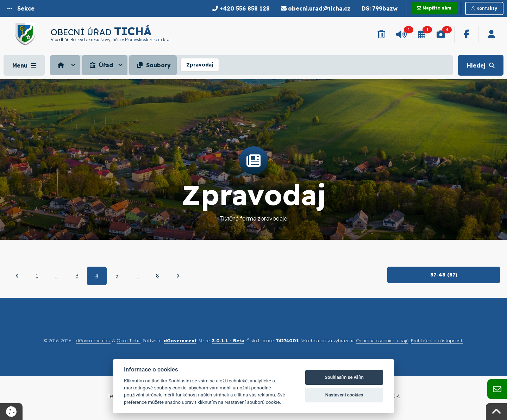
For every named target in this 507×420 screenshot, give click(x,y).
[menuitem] (66, 65)
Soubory (153, 65)
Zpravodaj (200, 65)
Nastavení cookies (344, 395)
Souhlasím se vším (344, 377)
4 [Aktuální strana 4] (97, 276)
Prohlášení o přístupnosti (437, 341)
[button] (21, 8)
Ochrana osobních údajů (382, 341)
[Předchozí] (17, 276)
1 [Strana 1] (37, 276)
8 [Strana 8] (158, 276)
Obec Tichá (129, 341)
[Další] (178, 276)
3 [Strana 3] (77, 276)
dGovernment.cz (93, 341)
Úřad (101, 65)
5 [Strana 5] (117, 276)
